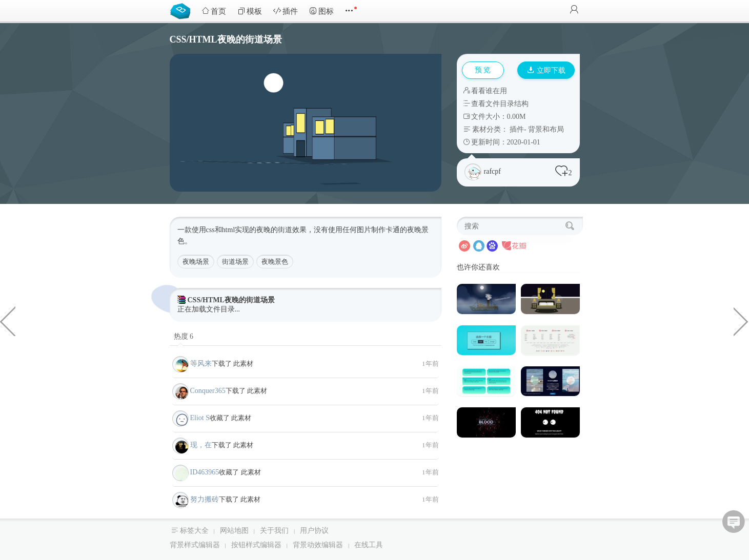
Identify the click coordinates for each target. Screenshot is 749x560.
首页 (214, 11)
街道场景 (235, 262)
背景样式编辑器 (195, 545)
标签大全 (194, 531)
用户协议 (314, 531)
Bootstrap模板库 (183, 10)
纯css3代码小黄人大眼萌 (741, 321)
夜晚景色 (275, 262)
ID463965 (205, 472)
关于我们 (274, 531)
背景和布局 (546, 129)
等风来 (201, 364)
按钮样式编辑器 (256, 545)
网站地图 (234, 531)
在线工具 (369, 545)
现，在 (201, 445)
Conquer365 (208, 391)
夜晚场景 (196, 262)
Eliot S (200, 418)
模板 (250, 11)
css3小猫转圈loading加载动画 (8, 321)
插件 (286, 11)
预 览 (483, 70)
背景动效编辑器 (318, 545)
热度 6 (184, 336)
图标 (321, 11)
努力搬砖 (205, 499)
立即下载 (546, 70)
